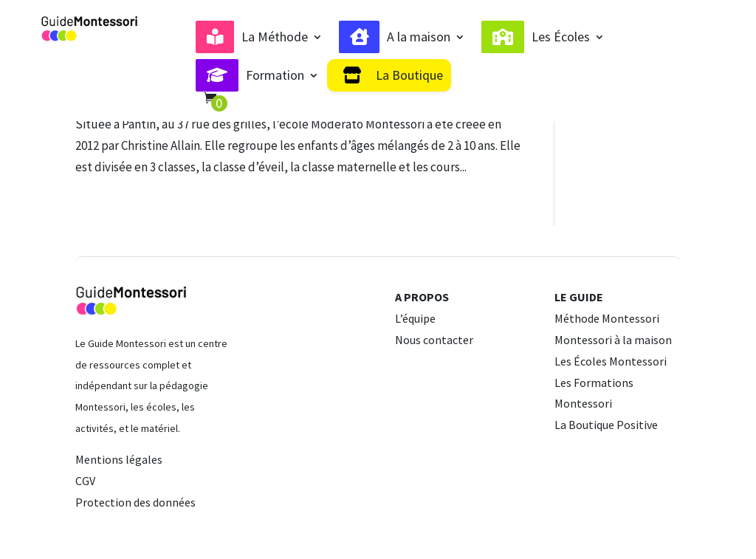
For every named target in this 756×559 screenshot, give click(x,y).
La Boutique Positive (606, 425)
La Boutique (409, 75)
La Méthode (275, 37)
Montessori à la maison (613, 340)
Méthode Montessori (607, 318)
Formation (275, 75)
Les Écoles (561, 37)
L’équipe (415, 318)
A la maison (419, 37)
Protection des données (135, 502)
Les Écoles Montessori (611, 361)
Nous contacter (434, 340)
